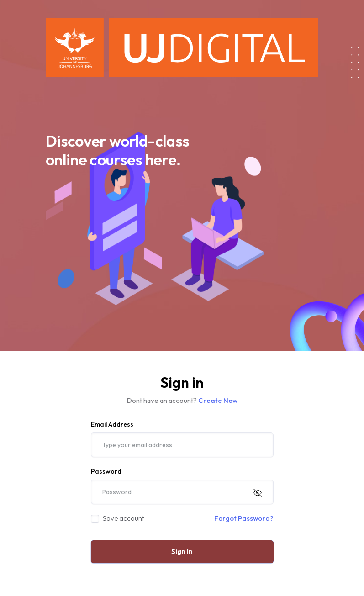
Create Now (218, 400)
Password (106, 471)
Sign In (182, 551)
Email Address (112, 424)
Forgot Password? (244, 518)
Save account (124, 518)
